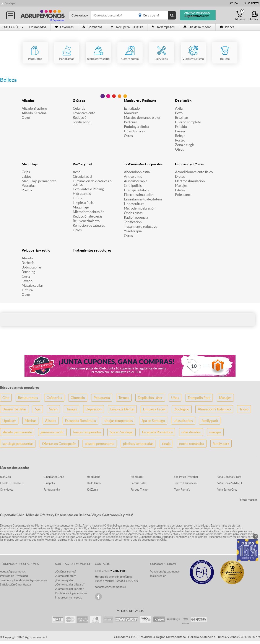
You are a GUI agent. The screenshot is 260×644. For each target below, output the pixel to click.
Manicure (131, 113)
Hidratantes (82, 194)
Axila (179, 108)
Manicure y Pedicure (140, 101)
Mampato (136, 477)
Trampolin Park (199, 398)
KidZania (92, 490)
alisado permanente (17, 432)
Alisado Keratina (34, 113)
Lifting (78, 198)
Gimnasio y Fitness (189, 164)
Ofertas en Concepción (59, 444)
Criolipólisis (133, 185)
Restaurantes (28, 398)
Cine (6, 398)
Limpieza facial (84, 203)
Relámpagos (163, 27)
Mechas (31, 421)
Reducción (81, 117)
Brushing (28, 272)
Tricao (244, 409)
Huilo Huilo (94, 483)
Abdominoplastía (137, 172)
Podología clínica (136, 127)
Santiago (10, 3)
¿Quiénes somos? (66, 572)
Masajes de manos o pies (142, 117)
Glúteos (79, 101)
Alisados (28, 101)
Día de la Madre (197, 27)
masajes (215, 432)
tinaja (166, 444)
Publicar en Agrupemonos (71, 593)
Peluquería (102, 398)
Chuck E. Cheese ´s (12, 483)
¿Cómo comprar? (66, 576)
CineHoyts (7, 490)
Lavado (27, 281)
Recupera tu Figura (127, 27)
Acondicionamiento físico (194, 172)
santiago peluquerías (18, 444)
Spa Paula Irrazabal (186, 477)
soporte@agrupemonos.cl (111, 587)
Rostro (180, 140)
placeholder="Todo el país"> (156, 15)
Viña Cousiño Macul (230, 483)
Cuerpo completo (188, 122)
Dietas (180, 176)
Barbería (28, 263)
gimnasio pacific (52, 432)
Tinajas (72, 409)
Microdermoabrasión (89, 212)
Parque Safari (139, 483)
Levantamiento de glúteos (143, 199)
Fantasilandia (52, 490)
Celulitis (79, 108)
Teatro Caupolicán (185, 483)
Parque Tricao (139, 490)
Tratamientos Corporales (143, 164)
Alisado (27, 258)
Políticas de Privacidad (14, 576)
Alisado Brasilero (34, 108)
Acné (77, 172)
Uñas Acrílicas (134, 131)
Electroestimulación (139, 195)
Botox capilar (32, 267)
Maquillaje (30, 164)
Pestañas (28, 185)
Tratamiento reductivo (141, 226)
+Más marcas (249, 500)
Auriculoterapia (136, 181)
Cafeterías (54, 398)
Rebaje (180, 136)
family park (210, 421)
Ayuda (234, 3)
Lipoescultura (134, 204)
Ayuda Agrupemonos (13, 572)
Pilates (180, 190)
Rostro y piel (82, 164)
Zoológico (182, 409)
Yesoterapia (133, 231)
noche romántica (192, 444)
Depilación (183, 101)
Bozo (179, 113)
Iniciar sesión (158, 576)
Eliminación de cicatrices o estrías (92, 183)
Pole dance (183, 195)
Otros (26, 117)
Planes (227, 27)
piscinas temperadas (138, 444)
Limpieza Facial (154, 409)
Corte (26, 276)
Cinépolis (49, 483)
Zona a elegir (185, 145)
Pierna (180, 131)
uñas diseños (183, 421)
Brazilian (182, 117)
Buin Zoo (5, 477)
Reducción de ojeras (88, 216)
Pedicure (131, 122)
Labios (27, 176)
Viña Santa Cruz (227, 490)
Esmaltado (132, 108)
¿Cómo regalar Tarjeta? (69, 589)
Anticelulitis (133, 176)
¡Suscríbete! (251, 3)
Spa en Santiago (153, 421)
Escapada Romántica (80, 421)
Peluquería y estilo (36, 250)
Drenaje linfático (136, 190)
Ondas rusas (133, 213)
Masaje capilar (32, 285)
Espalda (181, 127)
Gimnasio (78, 398)
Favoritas (64, 27)
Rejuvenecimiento (86, 221)
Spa (38, 409)
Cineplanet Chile (54, 477)
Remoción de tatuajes (89, 225)
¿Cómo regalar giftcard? (70, 585)
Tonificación (82, 122)
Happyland (94, 477)
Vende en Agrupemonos (165, 572)
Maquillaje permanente (39, 181)
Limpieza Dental (122, 409)
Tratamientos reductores (92, 250)
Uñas (175, 398)
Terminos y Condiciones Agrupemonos (24, 580)
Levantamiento (84, 113)
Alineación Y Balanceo (214, 409)
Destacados (38, 27)
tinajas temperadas (119, 421)
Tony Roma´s (182, 490)
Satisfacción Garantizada (15, 585)
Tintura (27, 290)
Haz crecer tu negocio (69, 598)
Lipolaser (9, 421)
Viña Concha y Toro (229, 477)
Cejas (26, 172)
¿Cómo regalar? (65, 580)
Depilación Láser (150, 398)
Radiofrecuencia (136, 217)
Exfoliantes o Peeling (88, 189)
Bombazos (92, 27)
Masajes (181, 185)
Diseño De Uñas (14, 409)
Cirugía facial (82, 176)
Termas (124, 398)
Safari (53, 409)
